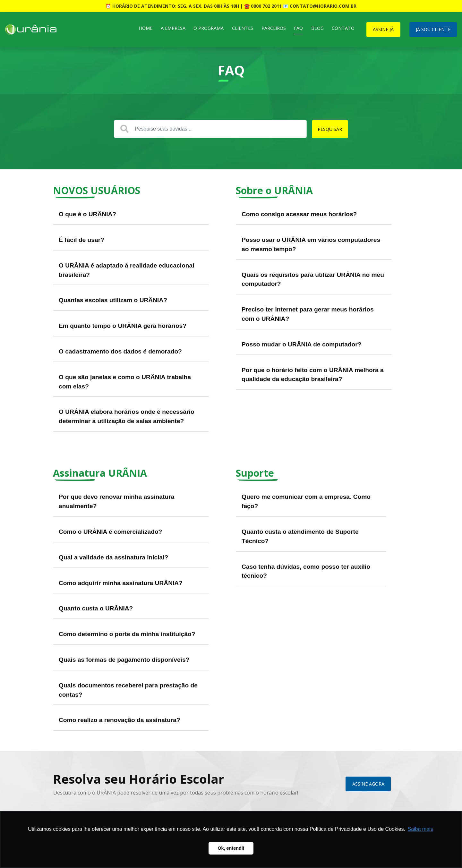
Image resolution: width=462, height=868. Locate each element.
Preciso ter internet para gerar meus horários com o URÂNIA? (308, 314)
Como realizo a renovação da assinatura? (120, 720)
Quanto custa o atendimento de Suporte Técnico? (300, 536)
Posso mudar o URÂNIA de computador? (301, 344)
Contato (343, 28)
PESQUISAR (330, 129)
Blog (317, 28)
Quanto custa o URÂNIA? (96, 608)
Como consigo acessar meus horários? (299, 214)
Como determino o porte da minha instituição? (127, 634)
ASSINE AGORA (368, 784)
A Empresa (173, 28)
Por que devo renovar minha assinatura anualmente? (116, 501)
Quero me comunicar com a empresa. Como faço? (306, 501)
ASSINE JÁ (383, 29)
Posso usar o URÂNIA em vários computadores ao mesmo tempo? (311, 244)
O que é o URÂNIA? (87, 214)
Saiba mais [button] (420, 829)
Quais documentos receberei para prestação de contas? (128, 690)
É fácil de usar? (81, 240)
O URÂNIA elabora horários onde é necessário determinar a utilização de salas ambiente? (127, 416)
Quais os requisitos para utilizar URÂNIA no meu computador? (313, 279)
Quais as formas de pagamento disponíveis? (124, 660)
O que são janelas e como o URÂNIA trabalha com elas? (125, 382)
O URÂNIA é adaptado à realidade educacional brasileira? (127, 270)
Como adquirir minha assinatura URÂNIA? (121, 583)
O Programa (209, 28)
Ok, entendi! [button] (231, 848)
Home (145, 28)
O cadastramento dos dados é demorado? (120, 351)
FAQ (298, 28)
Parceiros (274, 28)
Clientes (243, 28)
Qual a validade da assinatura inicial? (113, 557)
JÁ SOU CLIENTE (433, 29)
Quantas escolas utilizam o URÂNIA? (113, 300)
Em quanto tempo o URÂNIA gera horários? (123, 326)
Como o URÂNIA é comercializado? (110, 532)
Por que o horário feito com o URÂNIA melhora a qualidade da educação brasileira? (313, 375)
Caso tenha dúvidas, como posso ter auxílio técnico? (306, 571)
